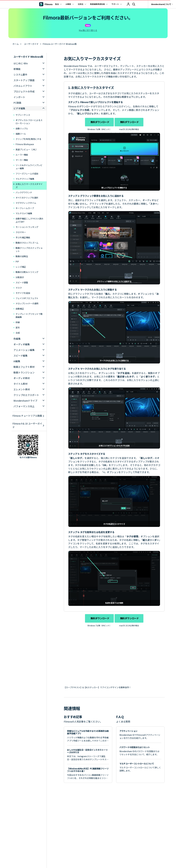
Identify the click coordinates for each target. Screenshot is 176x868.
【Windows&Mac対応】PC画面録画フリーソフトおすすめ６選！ (88, 770)
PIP (25, 261)
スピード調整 (27, 282)
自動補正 (28, 309)
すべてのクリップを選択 (27, 198)
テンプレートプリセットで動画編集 (29, 315)
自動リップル (22, 128)
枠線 (28, 322)
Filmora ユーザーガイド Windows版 (60, 44)
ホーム (16, 44)
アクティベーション (128, 731)
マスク (26, 288)
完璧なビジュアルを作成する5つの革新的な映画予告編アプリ (88, 732)
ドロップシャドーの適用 (27, 303)
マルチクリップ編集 (25, 179)
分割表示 (27, 277)
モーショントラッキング (27, 227)
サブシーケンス (23, 115)
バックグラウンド (24, 192)
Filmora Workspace (25, 144)
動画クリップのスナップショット (29, 249)
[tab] (30, 63)
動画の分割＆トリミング (27, 272)
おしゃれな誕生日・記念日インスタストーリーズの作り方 (87, 751)
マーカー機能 (22, 160)
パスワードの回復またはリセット (135, 747)
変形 (22, 327)
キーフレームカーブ (25, 208)
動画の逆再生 (27, 256)
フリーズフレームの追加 (27, 173)
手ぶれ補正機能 (27, 237)
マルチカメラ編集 (24, 213)
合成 (18, 333)
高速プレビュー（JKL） (27, 149)
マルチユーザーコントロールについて (137, 764)
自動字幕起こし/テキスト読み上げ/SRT (29, 220)
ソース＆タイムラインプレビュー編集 (29, 167)
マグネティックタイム (26, 203)
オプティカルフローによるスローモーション (29, 122)
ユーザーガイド (31, 44)
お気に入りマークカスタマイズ (29, 186)
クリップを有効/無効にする (28, 139)
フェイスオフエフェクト (27, 298)
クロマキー (21, 232)
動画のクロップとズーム (27, 243)
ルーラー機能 (22, 155)
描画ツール (21, 134)
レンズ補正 (27, 267)
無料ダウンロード (99, 122)
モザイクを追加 (27, 293)
